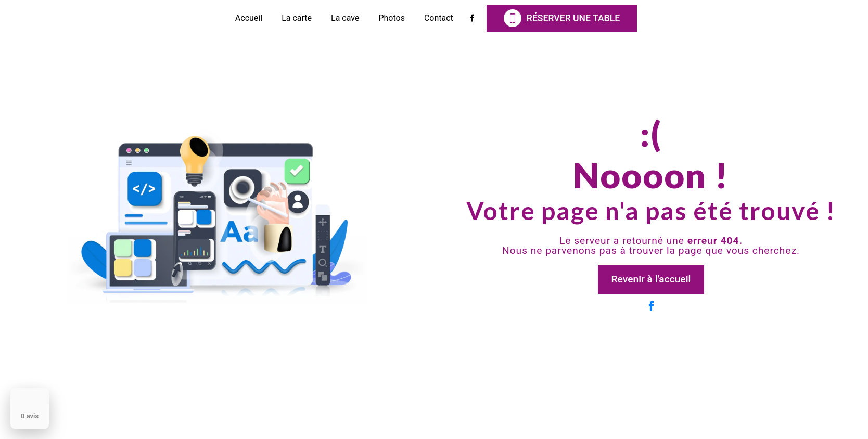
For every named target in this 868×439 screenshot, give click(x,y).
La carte (297, 18)
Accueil (249, 18)
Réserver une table (562, 18)
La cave (345, 18)
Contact (439, 18)
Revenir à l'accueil (651, 279)
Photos (392, 18)
